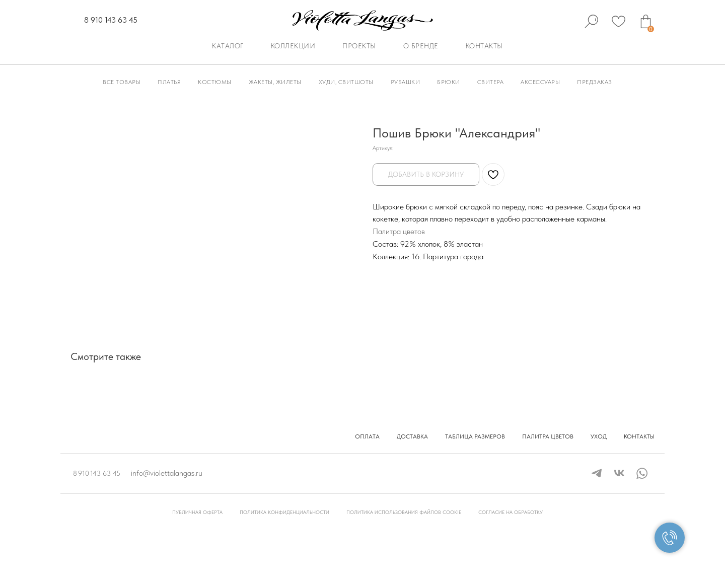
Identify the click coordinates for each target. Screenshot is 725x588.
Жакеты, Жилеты (275, 82)
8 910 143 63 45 (111, 20)
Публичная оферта (197, 512)
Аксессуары (540, 82)
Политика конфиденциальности (284, 512)
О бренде (421, 46)
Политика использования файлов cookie (404, 512)
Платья (169, 82)
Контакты (484, 46)
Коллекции (293, 46)
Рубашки (406, 82)
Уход (599, 436)
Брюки (449, 82)
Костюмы (215, 82)
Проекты (359, 46)
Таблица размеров (475, 436)
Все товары (122, 82)
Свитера (491, 82)
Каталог (228, 46)
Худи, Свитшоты (346, 82)
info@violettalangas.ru (167, 473)
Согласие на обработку (511, 512)
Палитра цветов (399, 231)
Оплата (367, 436)
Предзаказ (595, 82)
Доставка (412, 436)
